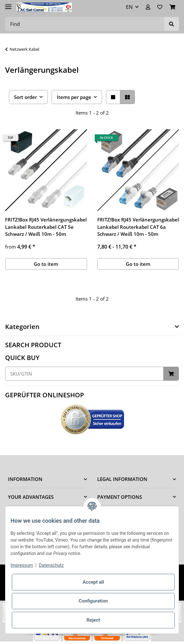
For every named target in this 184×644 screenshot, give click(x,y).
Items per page (74, 97)
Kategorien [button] (22, 327)
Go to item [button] (46, 264)
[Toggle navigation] (8, 4)
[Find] (85, 24)
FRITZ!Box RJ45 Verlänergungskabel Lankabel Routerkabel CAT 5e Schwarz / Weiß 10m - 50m (46, 227)
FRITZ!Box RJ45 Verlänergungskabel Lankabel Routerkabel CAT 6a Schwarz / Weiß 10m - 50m (138, 227)
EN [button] (129, 7)
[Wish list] (160, 7)
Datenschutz (51, 565)
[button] (148, 7)
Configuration (93, 601)
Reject (93, 620)
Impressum (22, 565)
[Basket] (173, 7)
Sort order (26, 97)
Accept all (93, 582)
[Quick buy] (84, 374)
